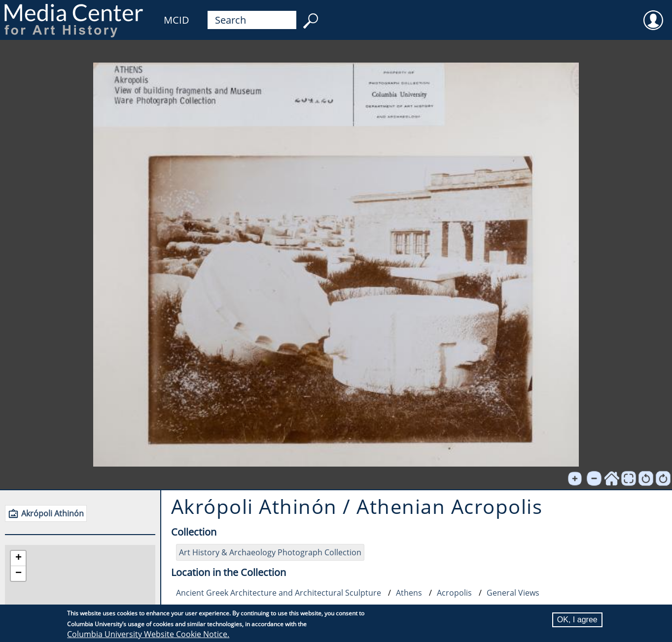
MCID (177, 20)
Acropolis (454, 593)
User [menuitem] (653, 14)
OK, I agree (577, 620)
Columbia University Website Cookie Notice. (148, 634)
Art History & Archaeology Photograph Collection (270, 552)
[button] (18, 558)
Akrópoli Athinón (53, 513)
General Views (513, 593)
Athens (409, 593)
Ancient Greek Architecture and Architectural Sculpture (279, 593)
